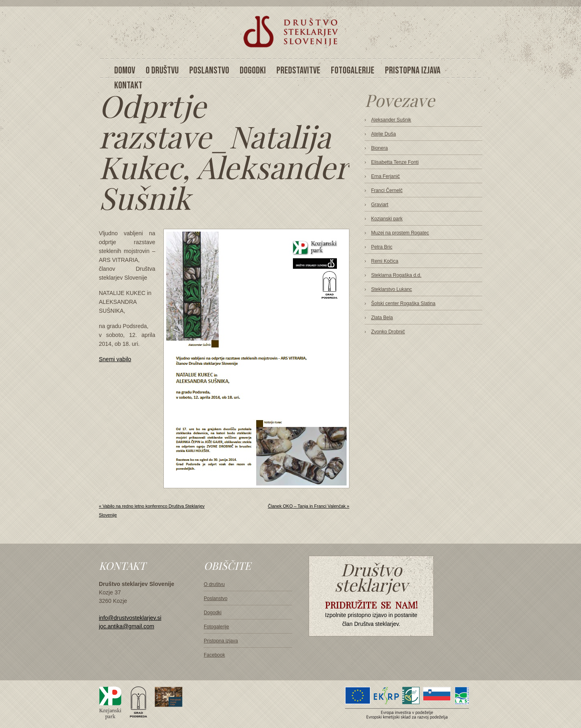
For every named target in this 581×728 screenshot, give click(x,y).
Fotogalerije (216, 627)
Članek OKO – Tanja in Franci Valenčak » (309, 506)
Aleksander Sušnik (391, 120)
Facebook (214, 655)
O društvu (214, 584)
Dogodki (213, 613)
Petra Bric (382, 247)
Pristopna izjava (221, 641)
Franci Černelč (387, 190)
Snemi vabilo (115, 359)
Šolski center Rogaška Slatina (403, 303)
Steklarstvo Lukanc (392, 289)
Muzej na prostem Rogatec (400, 233)
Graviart (380, 205)
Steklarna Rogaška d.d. (396, 275)
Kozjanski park (387, 219)
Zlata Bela (382, 318)
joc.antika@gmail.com (126, 626)
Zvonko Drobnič (388, 332)
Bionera (379, 148)
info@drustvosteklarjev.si (130, 618)
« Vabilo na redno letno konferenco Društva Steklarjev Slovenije (152, 510)
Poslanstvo (216, 598)
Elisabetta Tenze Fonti (395, 162)
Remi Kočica (385, 261)
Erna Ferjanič (386, 176)
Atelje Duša (384, 134)
